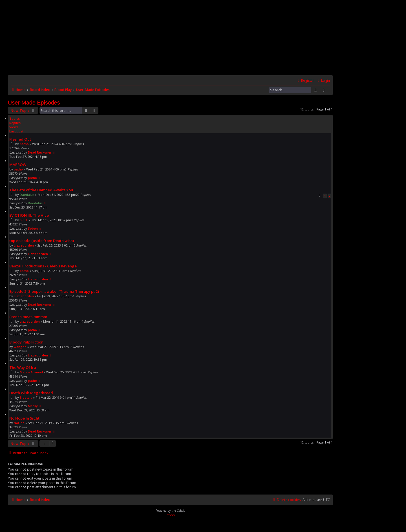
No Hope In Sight (24, 418)
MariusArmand (31, 372)
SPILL (24, 220)
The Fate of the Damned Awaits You (41, 190)
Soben (33, 228)
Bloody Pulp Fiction (26, 342)
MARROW (18, 165)
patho (24, 144)
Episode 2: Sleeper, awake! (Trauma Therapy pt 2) (54, 291)
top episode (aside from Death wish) (42, 241)
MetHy (33, 406)
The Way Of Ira (23, 367)
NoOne (19, 423)
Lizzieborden (24, 245)
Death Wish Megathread (31, 393)
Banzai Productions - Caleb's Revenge (43, 266)
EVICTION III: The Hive (29, 215)
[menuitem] (323, 81)
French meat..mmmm (28, 317)
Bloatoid (26, 397)
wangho (20, 347)
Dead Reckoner (40, 152)
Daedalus (27, 195)
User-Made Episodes (34, 103)
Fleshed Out (20, 139)
